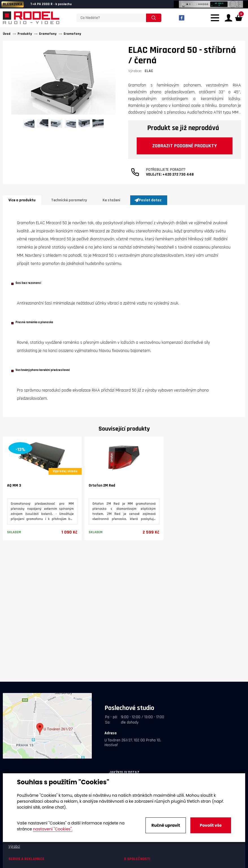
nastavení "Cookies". (53, 829)
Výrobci (14, 847)
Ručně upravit (166, 825)
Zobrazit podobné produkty (185, 146)
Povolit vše (211, 825)
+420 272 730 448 (178, 174)
